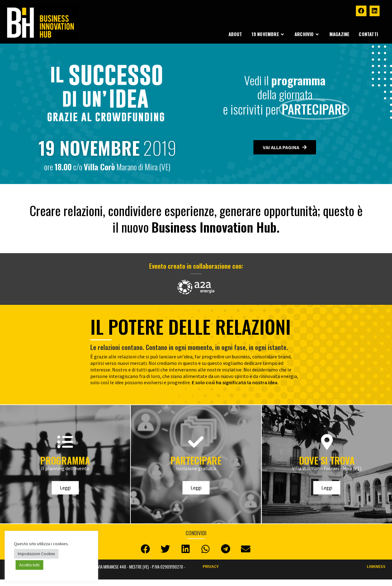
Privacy (211, 566)
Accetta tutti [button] (29, 565)
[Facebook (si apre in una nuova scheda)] (361, 11)
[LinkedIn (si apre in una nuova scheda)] (375, 11)
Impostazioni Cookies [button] (36, 554)
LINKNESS (376, 566)
